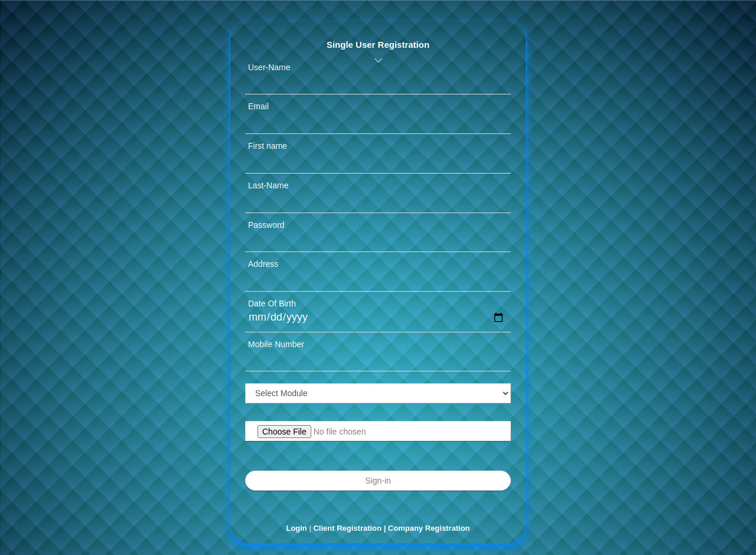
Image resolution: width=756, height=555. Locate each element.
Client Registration (348, 528)
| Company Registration (427, 528)
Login (296, 528)
